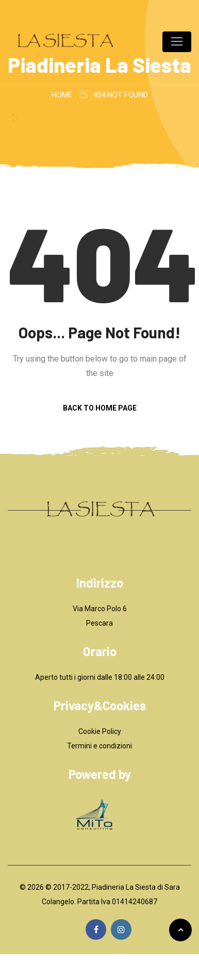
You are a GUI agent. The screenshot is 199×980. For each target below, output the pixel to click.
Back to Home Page (100, 408)
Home (62, 95)
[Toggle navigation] (177, 42)
